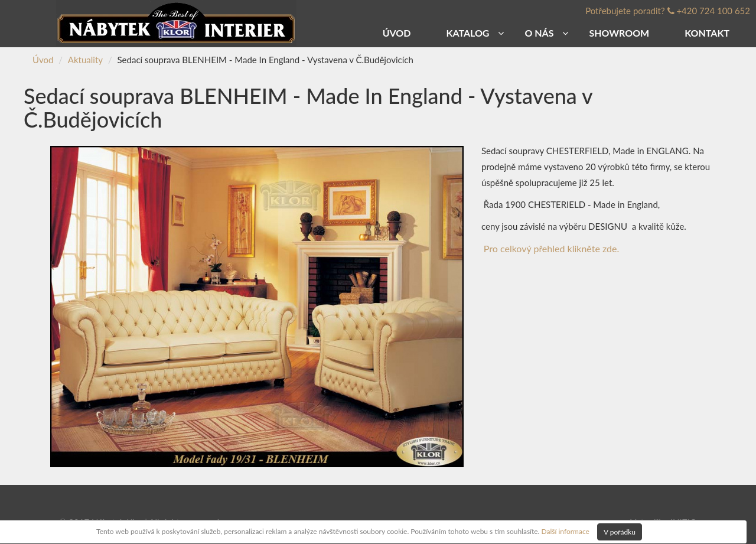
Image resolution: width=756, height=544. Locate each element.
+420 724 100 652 (713, 11)
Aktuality (85, 60)
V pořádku (620, 532)
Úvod (43, 60)
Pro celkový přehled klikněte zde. (551, 248)
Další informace (565, 531)
